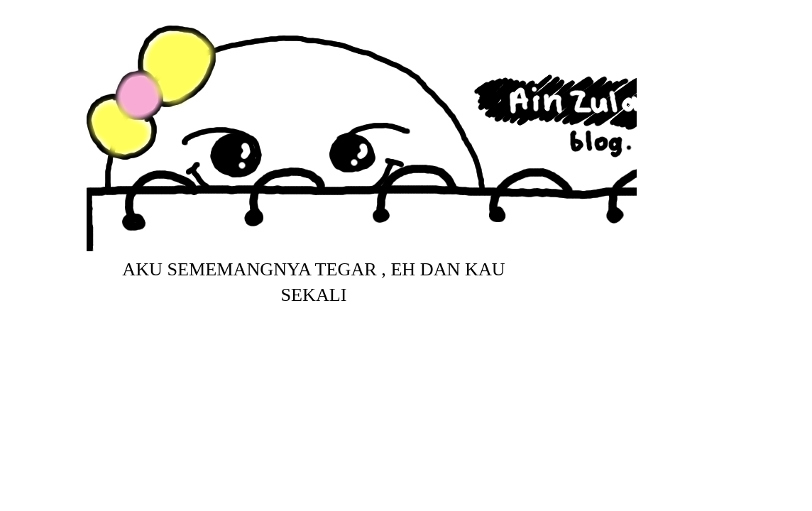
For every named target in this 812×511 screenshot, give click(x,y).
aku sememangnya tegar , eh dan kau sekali (313, 282)
